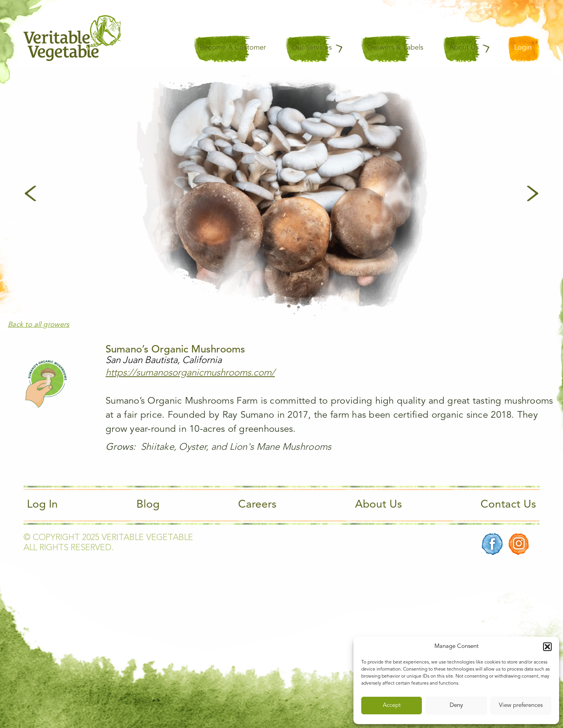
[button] (547, 647)
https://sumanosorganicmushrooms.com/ (190, 373)
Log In (42, 505)
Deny (456, 706)
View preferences (521, 706)
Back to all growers (39, 325)
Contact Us (508, 505)
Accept (392, 706)
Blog (148, 505)
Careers (257, 505)
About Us (378, 505)
